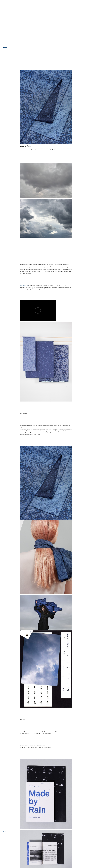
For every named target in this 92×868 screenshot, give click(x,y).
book (44, 287)
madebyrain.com (28, 434)
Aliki (4, 832)
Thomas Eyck (37, 434)
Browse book (48, 733)
